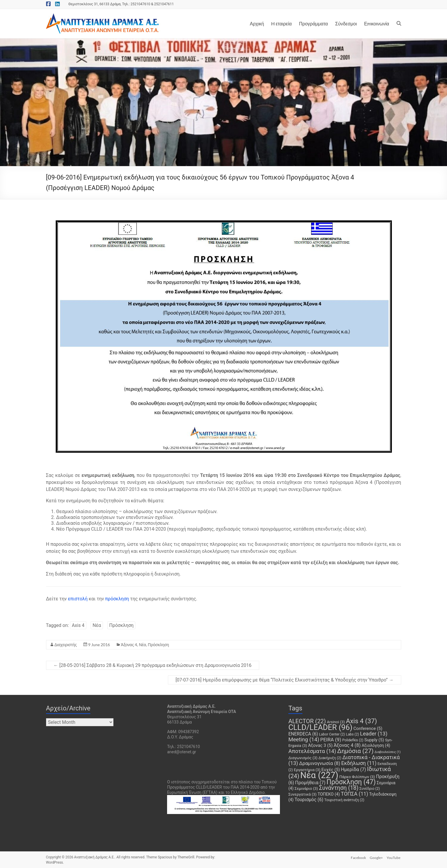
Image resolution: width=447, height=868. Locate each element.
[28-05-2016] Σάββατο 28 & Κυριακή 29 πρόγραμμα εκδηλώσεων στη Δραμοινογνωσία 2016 (153, 665)
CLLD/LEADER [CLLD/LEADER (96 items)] (320, 727)
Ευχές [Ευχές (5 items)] (331, 770)
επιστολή (78, 599)
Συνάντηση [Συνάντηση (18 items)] (339, 788)
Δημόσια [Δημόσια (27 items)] (355, 751)
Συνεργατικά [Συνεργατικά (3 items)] (303, 794)
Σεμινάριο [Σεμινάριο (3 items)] (306, 788)
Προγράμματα (314, 23)
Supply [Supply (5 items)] (374, 740)
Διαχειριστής (66, 645)
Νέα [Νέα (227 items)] (319, 775)
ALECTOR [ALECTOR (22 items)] (307, 721)
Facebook (357, 857)
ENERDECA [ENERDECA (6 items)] (303, 734)
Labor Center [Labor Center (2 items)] (332, 734)
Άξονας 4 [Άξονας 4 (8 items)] (347, 745)
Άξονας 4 (129, 645)
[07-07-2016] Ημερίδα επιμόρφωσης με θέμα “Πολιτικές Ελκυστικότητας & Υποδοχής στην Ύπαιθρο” (285, 680)
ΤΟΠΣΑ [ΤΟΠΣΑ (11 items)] (354, 794)
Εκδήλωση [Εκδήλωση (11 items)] (359, 763)
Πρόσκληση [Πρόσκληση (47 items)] (351, 782)
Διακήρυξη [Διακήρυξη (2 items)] (330, 758)
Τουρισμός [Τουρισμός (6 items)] (309, 800)
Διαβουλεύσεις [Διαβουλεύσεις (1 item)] (388, 752)
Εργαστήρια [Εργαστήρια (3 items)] (307, 770)
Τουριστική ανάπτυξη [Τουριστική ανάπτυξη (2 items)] (344, 800)
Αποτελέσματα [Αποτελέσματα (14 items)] (312, 751)
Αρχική (257, 23)
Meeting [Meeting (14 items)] (304, 740)
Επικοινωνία (377, 23)
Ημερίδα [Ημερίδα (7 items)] (353, 769)
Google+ (376, 857)
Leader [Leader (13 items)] (374, 734)
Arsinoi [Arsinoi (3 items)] (336, 722)
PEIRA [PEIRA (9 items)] (331, 740)
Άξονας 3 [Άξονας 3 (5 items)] (320, 745)
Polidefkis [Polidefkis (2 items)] (353, 740)
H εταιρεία (281, 23)
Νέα (97, 625)
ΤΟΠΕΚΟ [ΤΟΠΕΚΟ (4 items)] (329, 794)
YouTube (394, 857)
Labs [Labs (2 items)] (352, 734)
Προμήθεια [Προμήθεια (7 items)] (310, 783)
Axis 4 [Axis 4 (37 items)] (361, 721)
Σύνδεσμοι (346, 23)
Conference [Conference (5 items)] (368, 728)
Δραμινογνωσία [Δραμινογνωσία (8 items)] (320, 763)
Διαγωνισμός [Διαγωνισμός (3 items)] (303, 758)
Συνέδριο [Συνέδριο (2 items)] (370, 789)
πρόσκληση (117, 599)
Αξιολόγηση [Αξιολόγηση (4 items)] (376, 745)
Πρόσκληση (121, 625)
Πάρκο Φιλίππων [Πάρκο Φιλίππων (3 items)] (357, 777)
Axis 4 (78, 625)
